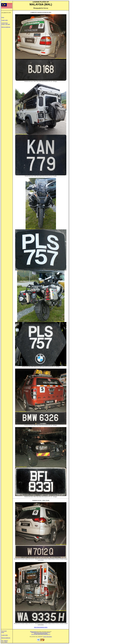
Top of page (4, 631)
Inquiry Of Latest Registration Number (41, 633)
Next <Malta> (5, 642)
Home (3, 17)
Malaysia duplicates (6, 27)
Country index (5, 20)
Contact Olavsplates (47, 637)
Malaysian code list (33, 632)
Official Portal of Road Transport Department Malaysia (41, 632)
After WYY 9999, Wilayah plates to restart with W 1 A (41, 634)
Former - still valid (6, 24)
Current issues (5, 23)
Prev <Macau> (5, 641)
